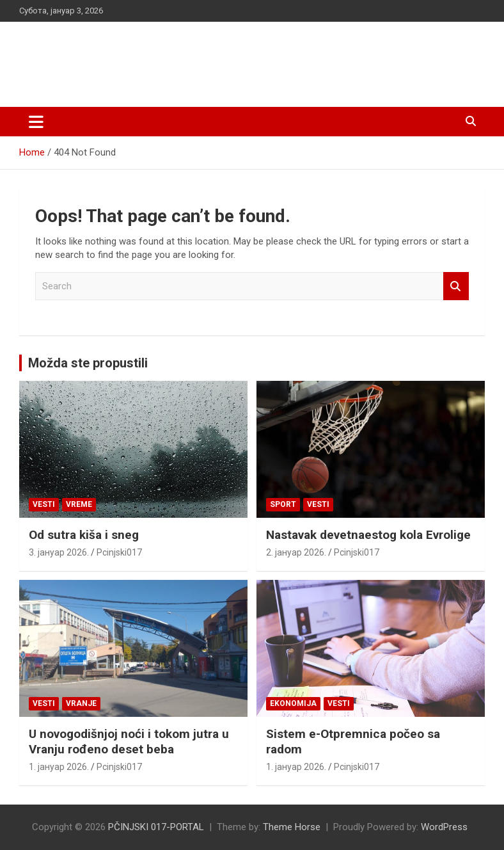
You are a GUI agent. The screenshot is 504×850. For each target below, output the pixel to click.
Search (456, 286)
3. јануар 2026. (59, 552)
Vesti (44, 504)
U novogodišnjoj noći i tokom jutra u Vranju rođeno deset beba (129, 742)
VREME (79, 504)
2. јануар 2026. (296, 552)
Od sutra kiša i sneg (84, 535)
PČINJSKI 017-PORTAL (154, 57)
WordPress (444, 827)
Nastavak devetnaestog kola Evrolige (368, 535)
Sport (283, 504)
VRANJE (81, 703)
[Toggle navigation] (36, 122)
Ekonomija (293, 703)
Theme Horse (292, 827)
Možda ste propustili (88, 363)
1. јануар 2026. (59, 767)
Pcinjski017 (119, 552)
